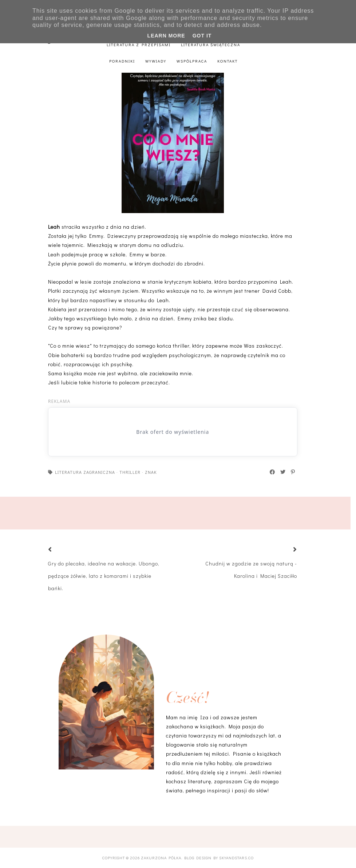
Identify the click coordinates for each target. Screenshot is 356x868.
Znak (151, 472)
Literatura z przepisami (139, 45)
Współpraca (192, 61)
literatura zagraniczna (85, 472)
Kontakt (228, 61)
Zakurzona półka (161, 858)
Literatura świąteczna (211, 45)
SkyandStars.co (236, 858)
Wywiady (156, 61)
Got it (202, 36)
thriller (130, 472)
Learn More (166, 36)
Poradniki (122, 61)
